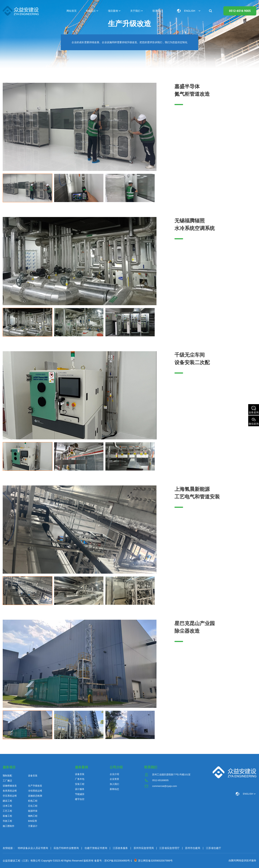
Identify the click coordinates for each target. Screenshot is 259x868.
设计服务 (80, 789)
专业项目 (91, 11)
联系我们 (158, 11)
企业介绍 (114, 774)
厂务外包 (80, 779)
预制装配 (7, 776)
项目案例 (113, 11)
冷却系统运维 (35, 791)
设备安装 (33, 776)
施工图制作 (9, 826)
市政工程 (7, 821)
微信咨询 (254, 421)
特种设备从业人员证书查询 (33, 848)
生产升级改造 (35, 786)
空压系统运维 (10, 796)
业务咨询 (254, 410)
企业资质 (114, 779)
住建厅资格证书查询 (96, 848)
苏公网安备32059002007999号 (155, 861)
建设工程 (7, 801)
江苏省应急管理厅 (169, 848)
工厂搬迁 (7, 781)
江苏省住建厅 (213, 848)
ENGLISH (248, 794)
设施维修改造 (10, 786)
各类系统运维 (10, 791)
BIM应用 (32, 821)
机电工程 (33, 801)
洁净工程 (7, 806)
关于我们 (135, 11)
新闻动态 (114, 789)
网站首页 (72, 11)
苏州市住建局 (193, 848)
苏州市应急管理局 (144, 848)
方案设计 (33, 826)
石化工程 (33, 806)
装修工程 (7, 816)
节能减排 (80, 794)
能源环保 (33, 811)
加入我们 (114, 784)
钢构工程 (33, 816)
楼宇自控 (80, 799)
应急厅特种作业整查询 (66, 848)
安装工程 (80, 784)
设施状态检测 (35, 796)
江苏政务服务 (120, 848)
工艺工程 (7, 811)
